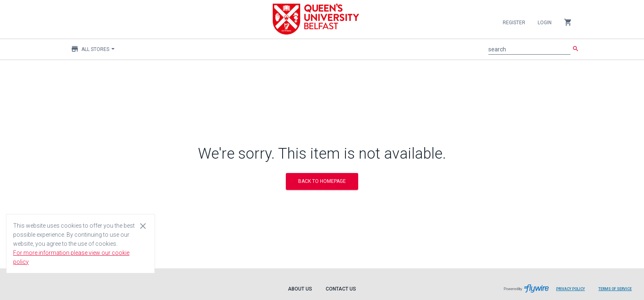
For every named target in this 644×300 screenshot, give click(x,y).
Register (514, 23)
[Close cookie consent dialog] (143, 226)
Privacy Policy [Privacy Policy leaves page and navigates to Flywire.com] (570, 289)
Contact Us (341, 289)
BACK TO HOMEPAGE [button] (322, 181)
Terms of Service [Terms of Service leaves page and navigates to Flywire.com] (615, 289)
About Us (300, 289)
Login (545, 23)
